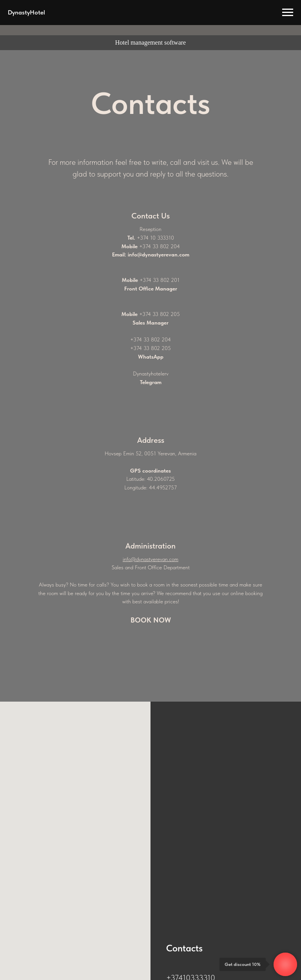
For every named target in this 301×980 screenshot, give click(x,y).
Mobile (130, 246)
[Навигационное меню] (288, 13)
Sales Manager (150, 323)
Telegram (151, 382)
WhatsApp (151, 357)
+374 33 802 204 (160, 246)
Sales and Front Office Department (151, 567)
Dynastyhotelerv (151, 374)
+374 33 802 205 (160, 314)
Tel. (131, 238)
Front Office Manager (151, 289)
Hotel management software (150, 42)
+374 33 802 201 (160, 280)
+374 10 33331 (154, 238)
